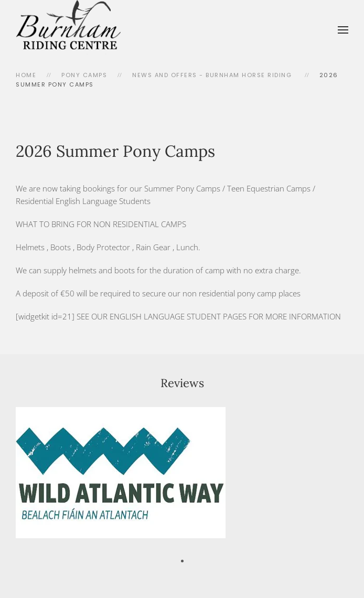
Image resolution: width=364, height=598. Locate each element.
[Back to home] (68, 30)
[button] (343, 30)
